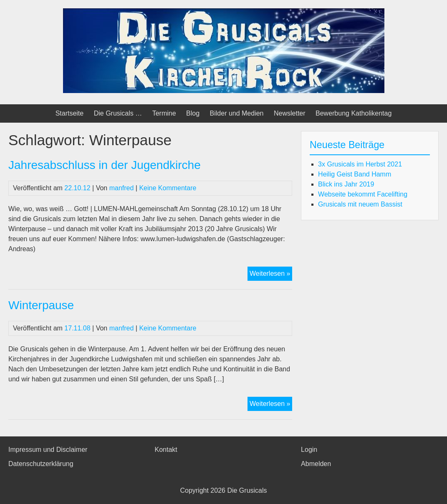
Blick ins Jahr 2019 (346, 184)
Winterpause (41, 305)
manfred (122, 188)
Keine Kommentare (168, 188)
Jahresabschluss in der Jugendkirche (105, 165)
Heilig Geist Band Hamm (355, 174)
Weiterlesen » (271, 275)
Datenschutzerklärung (41, 464)
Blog (193, 113)
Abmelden (316, 464)
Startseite (70, 113)
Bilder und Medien (237, 113)
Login (309, 450)
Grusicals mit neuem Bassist (360, 204)
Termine (164, 113)
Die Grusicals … (118, 113)
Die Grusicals (247, 490)
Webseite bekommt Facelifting (363, 194)
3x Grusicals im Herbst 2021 (360, 164)
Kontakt (166, 450)
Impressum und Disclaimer (48, 450)
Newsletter (290, 113)
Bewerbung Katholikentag (354, 113)
